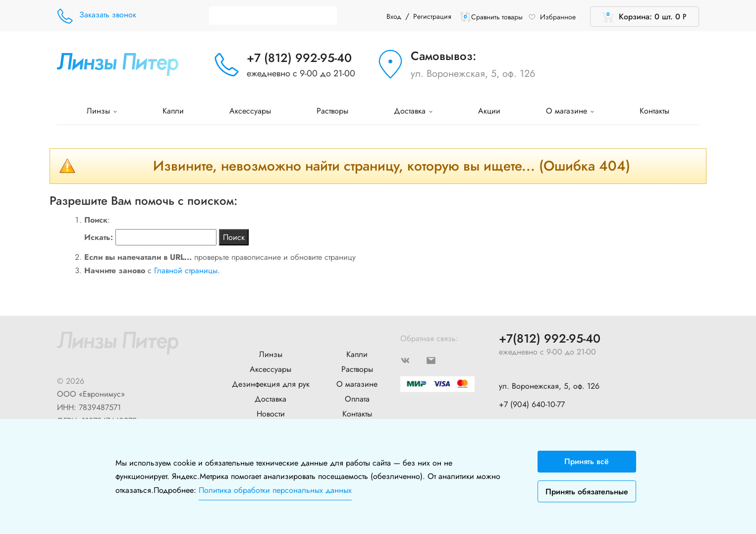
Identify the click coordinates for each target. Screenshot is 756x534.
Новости (271, 414)
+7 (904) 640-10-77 (532, 404)
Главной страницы (186, 270)
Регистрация (432, 16)
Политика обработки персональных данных (275, 490)
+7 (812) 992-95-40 (299, 58)
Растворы (332, 111)
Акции (489, 111)
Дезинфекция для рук (271, 384)
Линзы (102, 111)
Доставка (413, 111)
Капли (173, 111)
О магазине (570, 111)
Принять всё (587, 461)
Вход (394, 16)
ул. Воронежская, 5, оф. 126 (473, 74)
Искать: (99, 237)
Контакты (654, 111)
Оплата (357, 399)
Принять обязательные (587, 492)
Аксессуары (250, 111)
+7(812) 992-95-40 (550, 339)
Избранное (552, 17)
